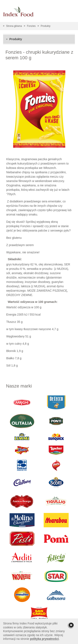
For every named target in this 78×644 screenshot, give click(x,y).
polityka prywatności (44, 639)
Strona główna (14, 26)
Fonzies (31, 26)
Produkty (45, 26)
